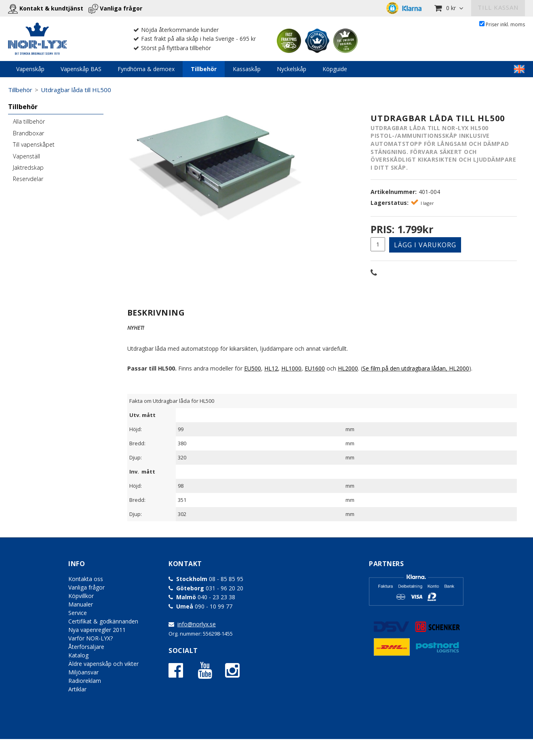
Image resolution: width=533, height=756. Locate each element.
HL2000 (348, 368)
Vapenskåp (30, 69)
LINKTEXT (519, 69)
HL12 (271, 368)
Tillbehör (204, 69)
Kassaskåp (247, 69)
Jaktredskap (28, 167)
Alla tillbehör (29, 121)
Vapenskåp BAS (81, 69)
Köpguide (335, 69)
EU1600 (315, 368)
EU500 (253, 368)
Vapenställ (26, 156)
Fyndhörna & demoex (146, 69)
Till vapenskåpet (34, 144)
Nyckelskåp (292, 69)
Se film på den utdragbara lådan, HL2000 (416, 368)
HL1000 (291, 368)
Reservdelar (28, 179)
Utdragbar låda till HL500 (76, 90)
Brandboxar (28, 133)
